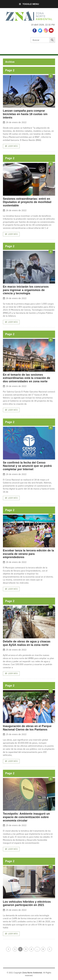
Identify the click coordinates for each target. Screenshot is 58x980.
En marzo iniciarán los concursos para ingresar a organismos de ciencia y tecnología (26, 290)
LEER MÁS (11, 146)
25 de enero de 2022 (15, 650)
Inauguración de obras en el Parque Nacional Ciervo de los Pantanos (27, 728)
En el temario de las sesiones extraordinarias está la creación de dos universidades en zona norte (27, 378)
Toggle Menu (29, 4)
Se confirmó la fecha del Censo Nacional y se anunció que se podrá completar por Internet (27, 466)
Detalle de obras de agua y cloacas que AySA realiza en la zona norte (27, 643)
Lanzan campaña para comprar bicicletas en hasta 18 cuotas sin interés (25, 114)
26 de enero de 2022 (15, 122)
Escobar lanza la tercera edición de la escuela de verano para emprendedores (28, 554)
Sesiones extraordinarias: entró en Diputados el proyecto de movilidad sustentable (27, 202)
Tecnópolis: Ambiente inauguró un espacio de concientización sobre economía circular (26, 817)
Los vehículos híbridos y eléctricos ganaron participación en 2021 (27, 903)
